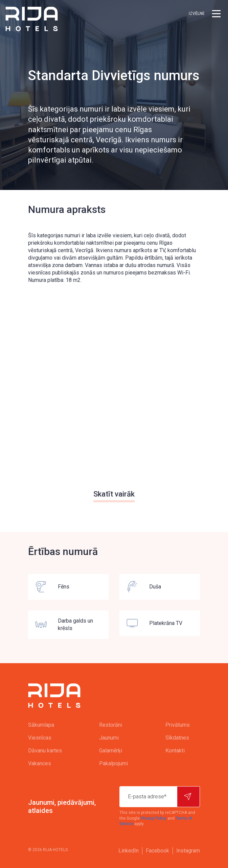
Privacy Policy (154, 818)
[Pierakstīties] (188, 797)
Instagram (188, 851)
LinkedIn (129, 851)
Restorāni (111, 725)
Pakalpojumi (113, 763)
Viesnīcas (40, 738)
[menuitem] (50, 725)
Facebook (157, 851)
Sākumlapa (41, 725)
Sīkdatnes (177, 738)
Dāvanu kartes (45, 751)
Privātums (178, 725)
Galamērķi (111, 751)
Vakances (40, 763)
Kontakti (175, 751)
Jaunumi (109, 738)
